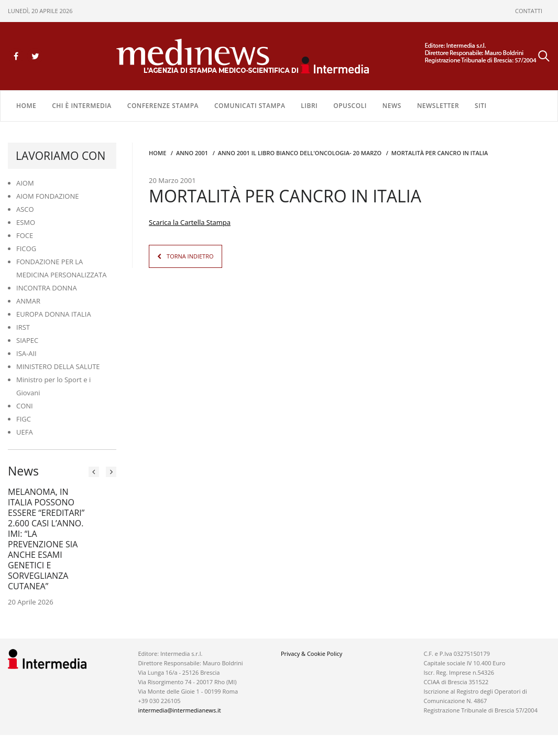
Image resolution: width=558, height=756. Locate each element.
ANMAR (28, 301)
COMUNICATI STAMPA (250, 106)
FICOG (26, 249)
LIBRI (309, 106)
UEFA (25, 432)
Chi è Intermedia (82, 106)
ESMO (26, 222)
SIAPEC (27, 340)
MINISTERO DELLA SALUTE (58, 366)
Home (26, 106)
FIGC (24, 419)
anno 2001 (192, 153)
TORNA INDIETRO (190, 256)
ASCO (25, 209)
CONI (25, 406)
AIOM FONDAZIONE (48, 196)
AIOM (25, 183)
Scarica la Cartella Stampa (190, 222)
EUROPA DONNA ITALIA (54, 314)
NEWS (392, 106)
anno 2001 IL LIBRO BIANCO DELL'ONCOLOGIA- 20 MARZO (300, 153)
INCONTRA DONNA (47, 288)
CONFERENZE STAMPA (163, 106)
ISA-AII (26, 353)
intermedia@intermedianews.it (179, 710)
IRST (23, 327)
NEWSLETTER (438, 106)
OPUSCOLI (350, 106)
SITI (481, 106)
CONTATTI (529, 11)
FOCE (25, 235)
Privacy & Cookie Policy (311, 654)
